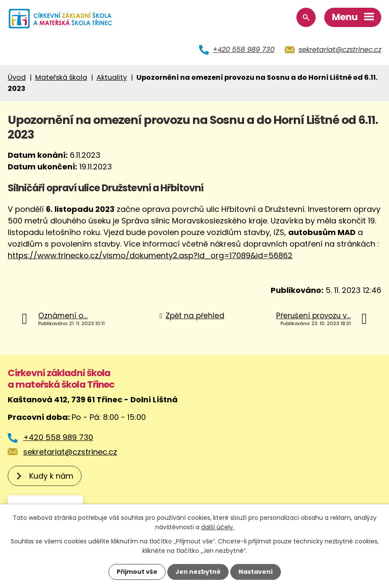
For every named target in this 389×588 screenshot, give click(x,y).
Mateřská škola (61, 77)
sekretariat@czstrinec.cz (340, 50)
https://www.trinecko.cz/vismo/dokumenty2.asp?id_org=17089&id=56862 (150, 255)
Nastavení (256, 572)
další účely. (218, 527)
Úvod (17, 77)
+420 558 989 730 (244, 50)
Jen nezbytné (198, 572)
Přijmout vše (137, 572)
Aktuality (112, 77)
